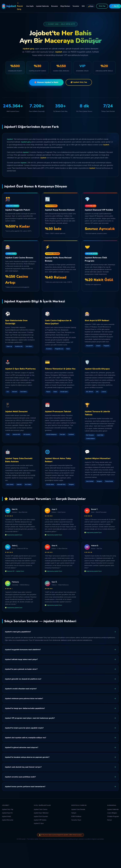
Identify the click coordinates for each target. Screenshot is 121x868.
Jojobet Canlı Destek (78, 809)
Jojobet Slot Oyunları (41, 816)
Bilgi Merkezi (65, 6)
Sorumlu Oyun (76, 820)
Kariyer (110, 820)
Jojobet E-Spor (39, 823)
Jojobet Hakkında (42, 6)
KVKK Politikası (76, 816)
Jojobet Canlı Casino (41, 809)
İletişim (74, 813)
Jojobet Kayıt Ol (7, 813)
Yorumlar (76, 6)
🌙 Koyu (91, 6)
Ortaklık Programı (113, 816)
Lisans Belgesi (112, 813)
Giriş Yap (102, 6)
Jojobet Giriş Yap (8, 809)
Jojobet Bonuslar (8, 820)
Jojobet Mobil (7, 816)
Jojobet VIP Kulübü (40, 820)
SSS (83, 6)
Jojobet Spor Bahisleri (41, 813)
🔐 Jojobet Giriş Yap (79, 82)
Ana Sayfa (30, 6)
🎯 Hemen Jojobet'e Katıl (46, 82)
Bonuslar (55, 6)
